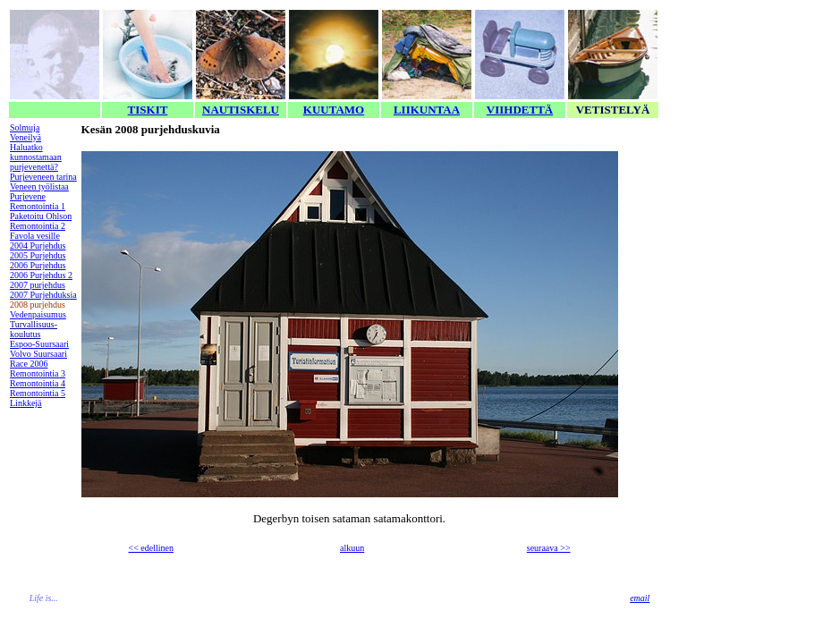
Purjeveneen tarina (43, 177)
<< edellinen (151, 548)
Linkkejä (26, 403)
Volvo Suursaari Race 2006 (38, 359)
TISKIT (148, 110)
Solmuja (25, 127)
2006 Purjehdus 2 (41, 275)
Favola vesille (35, 236)
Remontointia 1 (38, 206)
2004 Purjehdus (38, 246)
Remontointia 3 (38, 373)
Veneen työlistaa (39, 186)
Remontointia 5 (38, 393)
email (640, 598)
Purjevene (28, 196)
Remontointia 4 (38, 383)
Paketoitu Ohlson (41, 216)
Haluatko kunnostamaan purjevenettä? (36, 157)
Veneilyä (25, 137)
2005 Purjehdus (38, 255)
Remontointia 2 (38, 226)
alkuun (352, 548)
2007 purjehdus (38, 285)
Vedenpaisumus (38, 314)
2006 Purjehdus (38, 265)
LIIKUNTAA (427, 110)
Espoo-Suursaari (39, 344)
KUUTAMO (334, 110)
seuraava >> (549, 548)
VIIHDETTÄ (520, 110)
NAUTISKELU (241, 110)
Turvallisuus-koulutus (34, 329)
